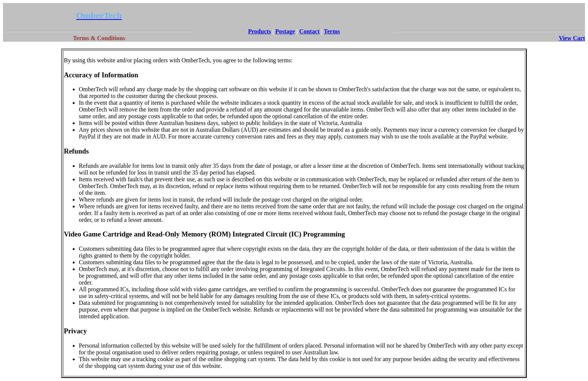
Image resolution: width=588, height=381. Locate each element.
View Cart (572, 38)
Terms (332, 31)
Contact (309, 31)
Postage (285, 31)
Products (260, 31)
